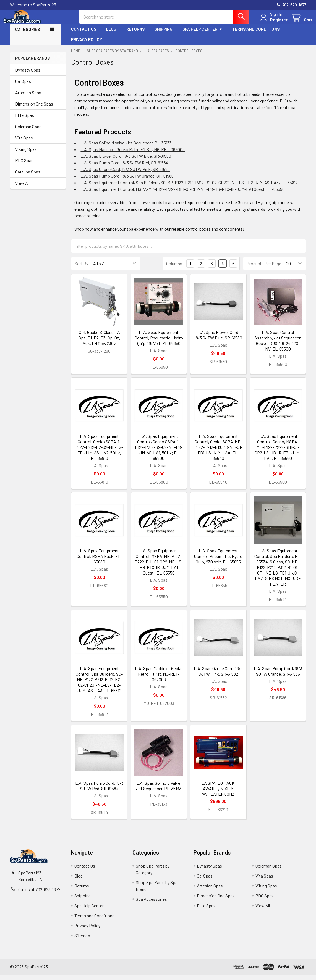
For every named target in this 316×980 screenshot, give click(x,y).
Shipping (164, 34)
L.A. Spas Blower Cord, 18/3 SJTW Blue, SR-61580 (126, 161)
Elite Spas (25, 120)
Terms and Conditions (256, 34)
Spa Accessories (151, 904)
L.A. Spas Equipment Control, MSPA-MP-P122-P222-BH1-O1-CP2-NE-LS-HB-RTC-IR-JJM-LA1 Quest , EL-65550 (159, 567)
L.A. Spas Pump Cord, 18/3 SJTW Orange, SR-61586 (127, 181)
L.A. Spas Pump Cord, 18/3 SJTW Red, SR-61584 (124, 168)
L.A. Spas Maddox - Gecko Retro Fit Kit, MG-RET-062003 (133, 154)
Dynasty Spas (28, 75)
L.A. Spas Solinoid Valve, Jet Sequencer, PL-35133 (126, 148)
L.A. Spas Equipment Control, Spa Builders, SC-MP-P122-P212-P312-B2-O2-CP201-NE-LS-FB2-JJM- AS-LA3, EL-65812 (99, 684)
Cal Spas (23, 86)
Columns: (175, 268)
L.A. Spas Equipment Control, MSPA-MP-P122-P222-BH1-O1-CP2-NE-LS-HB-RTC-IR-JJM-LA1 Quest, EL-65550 (183, 194)
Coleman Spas (28, 131)
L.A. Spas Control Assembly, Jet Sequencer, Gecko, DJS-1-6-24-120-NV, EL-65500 (278, 345)
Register (272, 23)
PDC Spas (24, 165)
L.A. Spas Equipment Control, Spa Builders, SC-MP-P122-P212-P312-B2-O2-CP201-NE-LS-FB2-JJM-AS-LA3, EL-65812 (189, 187)
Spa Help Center (202, 34)
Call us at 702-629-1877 (39, 894)
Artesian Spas (28, 97)
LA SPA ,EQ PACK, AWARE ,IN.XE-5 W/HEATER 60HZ (218, 793)
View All (22, 188)
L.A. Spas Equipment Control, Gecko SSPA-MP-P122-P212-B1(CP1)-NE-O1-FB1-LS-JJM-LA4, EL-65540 (218, 452)
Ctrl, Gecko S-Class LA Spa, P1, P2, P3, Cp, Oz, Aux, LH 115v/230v (99, 343)
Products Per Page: (265, 268)
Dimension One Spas (34, 109)
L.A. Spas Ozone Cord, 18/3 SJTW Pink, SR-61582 (125, 174)
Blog (111, 34)
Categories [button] (28, 34)
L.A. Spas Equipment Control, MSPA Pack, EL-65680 (99, 561)
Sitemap (82, 940)
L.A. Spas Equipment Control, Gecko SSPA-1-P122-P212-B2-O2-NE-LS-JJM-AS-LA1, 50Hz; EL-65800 (159, 452)
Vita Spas (24, 143)
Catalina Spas (28, 177)
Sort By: (82, 268)
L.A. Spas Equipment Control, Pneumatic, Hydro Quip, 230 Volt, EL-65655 (218, 561)
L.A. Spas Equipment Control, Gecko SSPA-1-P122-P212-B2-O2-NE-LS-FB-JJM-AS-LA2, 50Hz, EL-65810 (99, 452)
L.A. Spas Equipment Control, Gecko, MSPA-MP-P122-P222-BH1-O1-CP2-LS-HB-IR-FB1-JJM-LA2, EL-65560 (278, 452)
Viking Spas (26, 154)
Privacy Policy (87, 44)
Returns (135, 34)
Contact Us (84, 34)
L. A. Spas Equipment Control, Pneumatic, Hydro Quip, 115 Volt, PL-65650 (159, 343)
